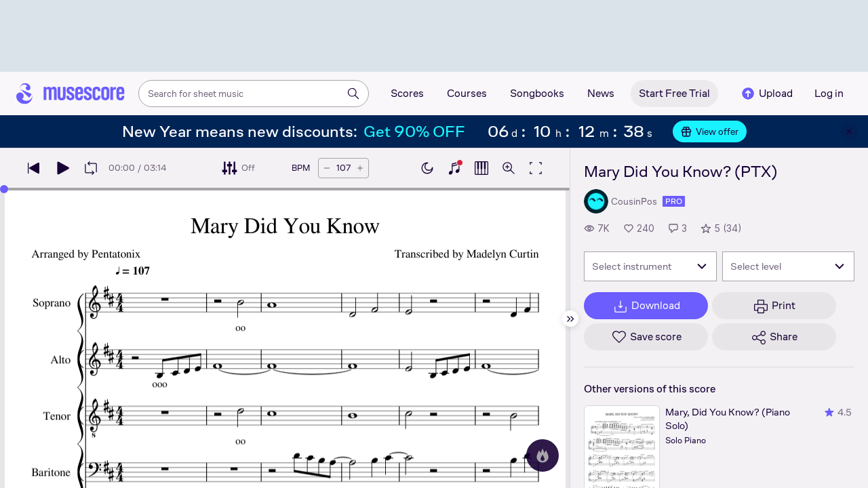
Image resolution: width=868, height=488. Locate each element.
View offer (710, 131)
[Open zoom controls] (509, 168)
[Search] (353, 94)
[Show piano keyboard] (454, 168)
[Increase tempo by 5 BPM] (360, 168)
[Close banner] (849, 131)
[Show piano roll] (481, 168)
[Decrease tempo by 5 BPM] (327, 168)
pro (674, 201)
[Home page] (71, 94)
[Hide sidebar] (570, 319)
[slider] (4, 189)
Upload (766, 94)
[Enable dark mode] (427, 168)
